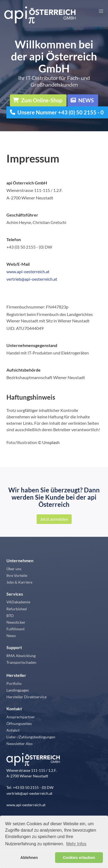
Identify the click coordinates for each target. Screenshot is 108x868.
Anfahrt (13, 730)
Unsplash (51, 442)
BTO (10, 616)
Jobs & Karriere (19, 582)
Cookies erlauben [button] (79, 858)
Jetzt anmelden (54, 519)
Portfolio (14, 683)
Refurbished (17, 609)
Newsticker (16, 622)
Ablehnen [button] (29, 858)
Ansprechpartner (21, 717)
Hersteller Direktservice (26, 697)
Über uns (14, 569)
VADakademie (18, 602)
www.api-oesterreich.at (28, 271)
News (11, 636)
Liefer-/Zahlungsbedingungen (31, 737)
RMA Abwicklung (21, 656)
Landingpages (18, 690)
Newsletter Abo (20, 744)
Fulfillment (16, 629)
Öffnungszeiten (19, 724)
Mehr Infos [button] (76, 844)
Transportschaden (21, 662)
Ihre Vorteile (17, 575)
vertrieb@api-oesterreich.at (32, 279)
